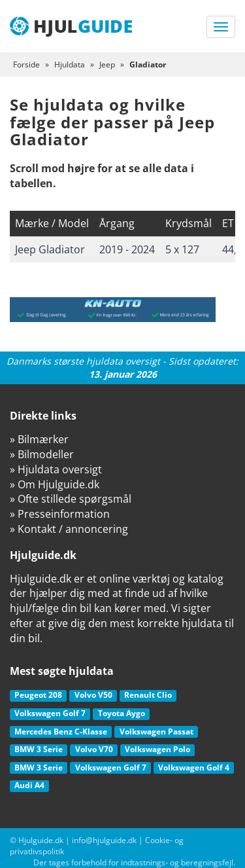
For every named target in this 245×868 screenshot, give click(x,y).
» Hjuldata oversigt (56, 469)
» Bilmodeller (42, 454)
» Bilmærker (39, 439)
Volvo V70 (94, 749)
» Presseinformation (60, 514)
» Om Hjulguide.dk (55, 484)
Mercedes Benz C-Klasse (61, 732)
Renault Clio (148, 695)
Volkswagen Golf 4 (194, 768)
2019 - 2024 (127, 249)
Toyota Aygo (122, 713)
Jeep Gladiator (50, 249)
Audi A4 (29, 785)
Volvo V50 (93, 695)
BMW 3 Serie (39, 749)
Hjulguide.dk (41, 840)
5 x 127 (182, 249)
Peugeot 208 (38, 695)
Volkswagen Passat (156, 732)
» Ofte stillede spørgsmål (71, 499)
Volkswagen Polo (157, 749)
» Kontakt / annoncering (69, 529)
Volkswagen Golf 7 (50, 713)
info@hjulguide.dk (104, 840)
